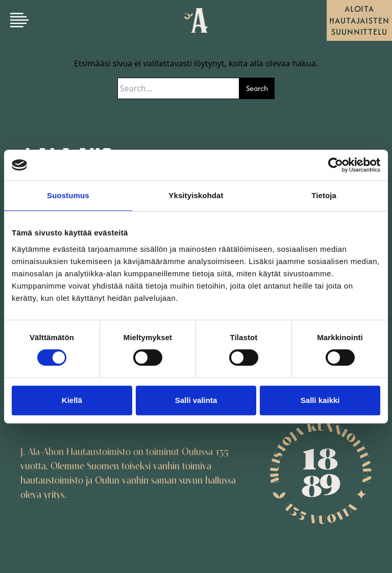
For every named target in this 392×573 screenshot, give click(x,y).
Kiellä (72, 400)
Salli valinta (196, 400)
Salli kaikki (320, 400)
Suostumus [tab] (68, 195)
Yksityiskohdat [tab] (196, 195)
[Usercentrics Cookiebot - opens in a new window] (336, 165)
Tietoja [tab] (324, 195)
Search (257, 88)
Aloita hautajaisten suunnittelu (359, 20)
